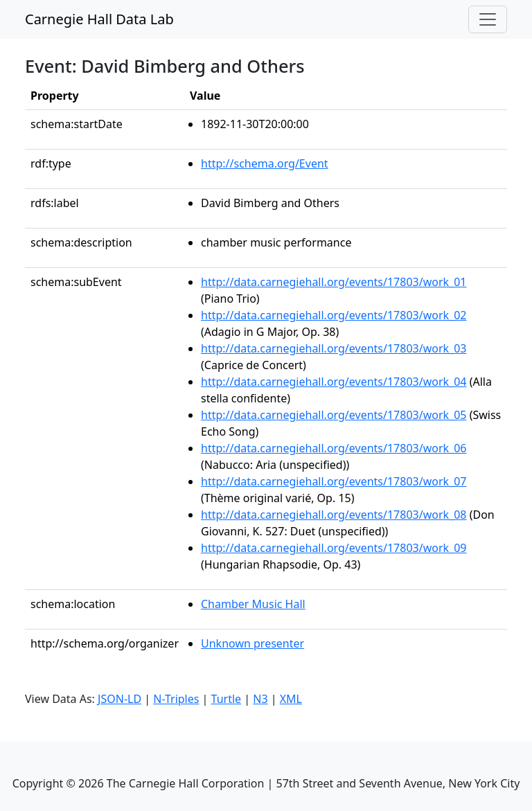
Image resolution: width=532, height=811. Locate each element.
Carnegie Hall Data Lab (99, 19)
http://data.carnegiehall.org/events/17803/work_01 (334, 282)
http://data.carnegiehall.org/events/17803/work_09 (334, 548)
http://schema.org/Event (265, 163)
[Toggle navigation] (488, 19)
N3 (260, 699)
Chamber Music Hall (253, 604)
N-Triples (176, 699)
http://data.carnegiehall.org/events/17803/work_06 (334, 448)
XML (291, 699)
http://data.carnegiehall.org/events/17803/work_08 (334, 515)
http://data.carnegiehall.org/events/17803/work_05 (334, 415)
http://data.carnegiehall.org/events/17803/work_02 (334, 315)
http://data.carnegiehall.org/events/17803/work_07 (334, 481)
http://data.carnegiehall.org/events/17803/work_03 (334, 348)
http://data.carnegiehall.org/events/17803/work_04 (334, 382)
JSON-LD (119, 699)
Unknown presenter (252, 643)
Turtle (227, 699)
